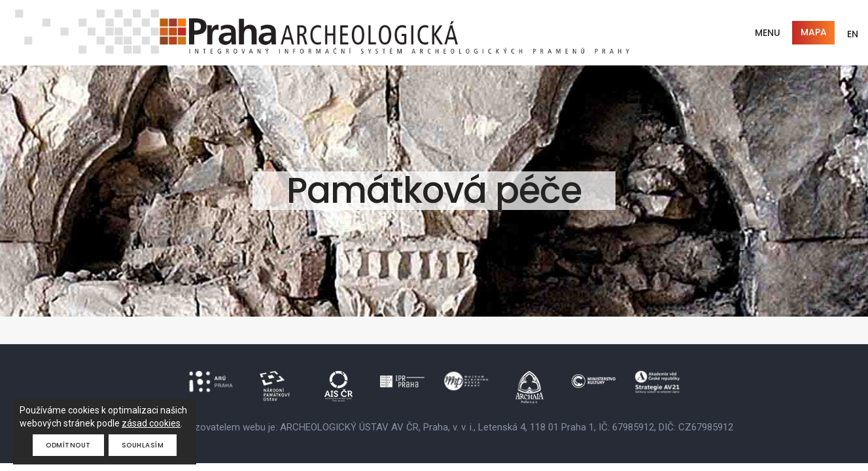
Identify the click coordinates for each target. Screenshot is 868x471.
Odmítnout (68, 445)
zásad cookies (151, 423)
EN (853, 34)
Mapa (814, 32)
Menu (768, 33)
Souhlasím (143, 445)
